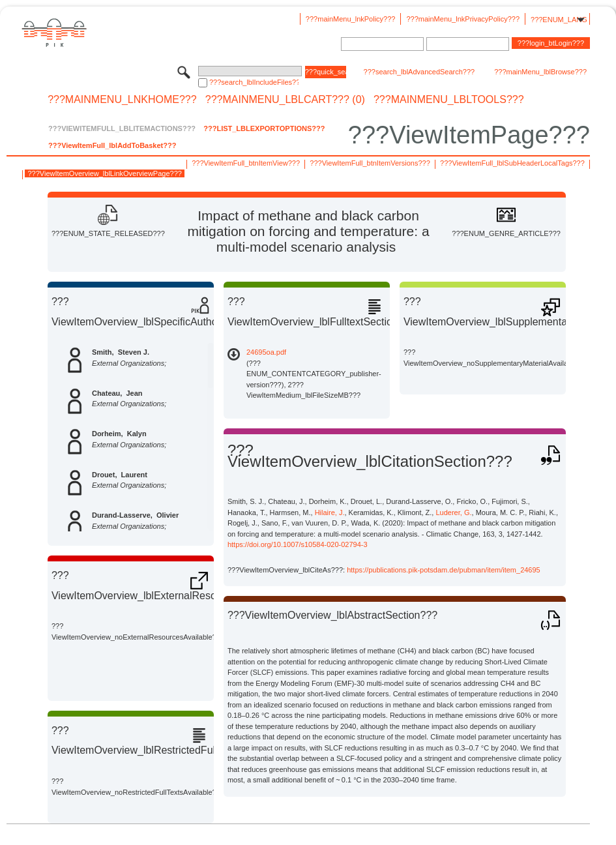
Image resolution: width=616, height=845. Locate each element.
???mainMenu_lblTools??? (449, 100)
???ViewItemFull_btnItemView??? (246, 163)
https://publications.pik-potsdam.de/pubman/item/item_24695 (444, 570)
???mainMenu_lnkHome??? (122, 100)
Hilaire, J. (330, 512)
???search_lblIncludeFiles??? (254, 82)
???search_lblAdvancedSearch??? (419, 72)
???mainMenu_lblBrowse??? (540, 72)
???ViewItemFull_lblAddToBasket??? (112, 145)
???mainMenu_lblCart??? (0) (285, 100)
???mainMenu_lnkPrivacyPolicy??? (463, 19)
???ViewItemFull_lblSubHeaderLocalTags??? (512, 163)
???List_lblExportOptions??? (264, 128)
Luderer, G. (453, 512)
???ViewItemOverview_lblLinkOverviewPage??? (104, 173)
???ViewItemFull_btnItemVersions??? (370, 163)
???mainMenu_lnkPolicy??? (351, 19)
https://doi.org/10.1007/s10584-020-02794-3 (298, 544)
